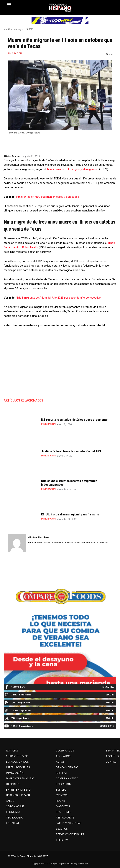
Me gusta (108, 687)
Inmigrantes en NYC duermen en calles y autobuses (47, 197)
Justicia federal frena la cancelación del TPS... (72, 451)
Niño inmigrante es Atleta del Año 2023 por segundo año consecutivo (58, 298)
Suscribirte (107, 726)
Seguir (110, 695)
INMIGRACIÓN (15, 53)
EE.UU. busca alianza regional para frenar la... (71, 514)
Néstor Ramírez (12, 156)
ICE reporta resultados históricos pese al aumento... (76, 420)
